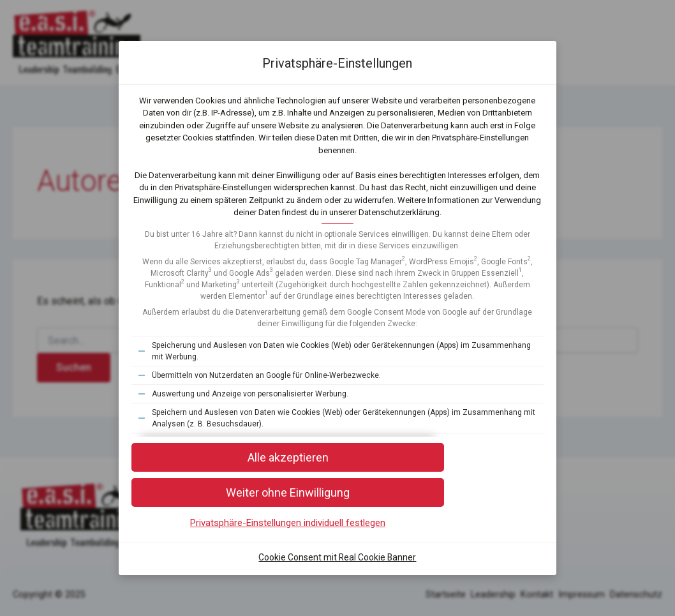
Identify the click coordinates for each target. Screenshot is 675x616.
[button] (337, 516)
